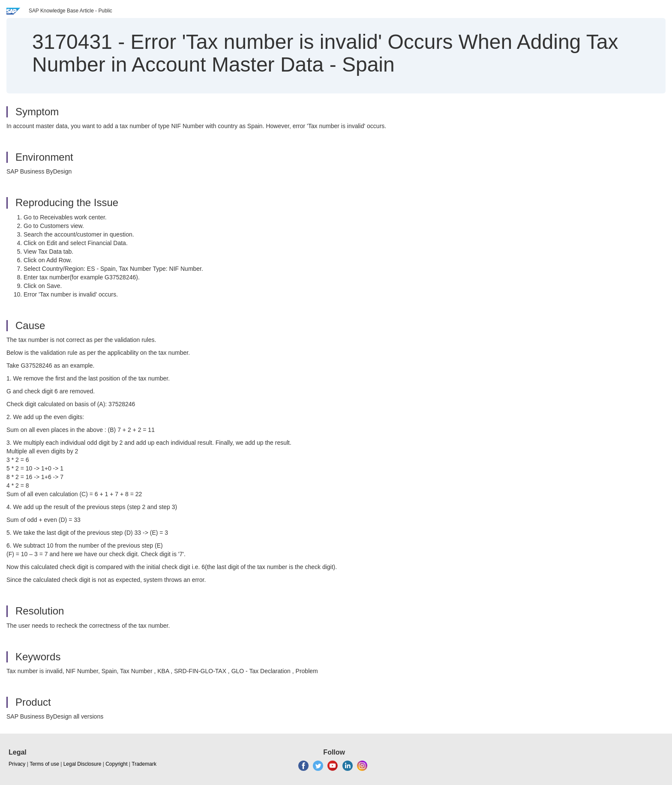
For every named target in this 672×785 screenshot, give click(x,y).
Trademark (144, 764)
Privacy (17, 764)
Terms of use (44, 764)
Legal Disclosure (82, 764)
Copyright (116, 764)
